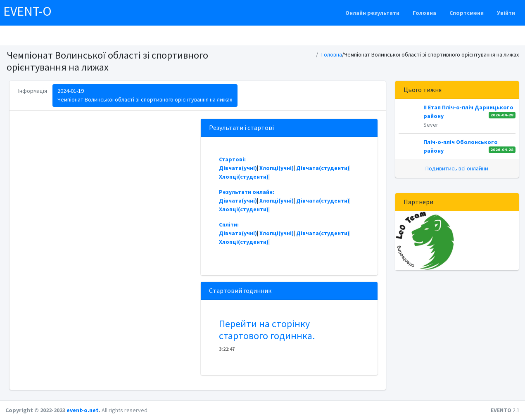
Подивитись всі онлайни (457, 168)
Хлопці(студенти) (244, 177)
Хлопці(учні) (277, 168)
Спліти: (229, 224)
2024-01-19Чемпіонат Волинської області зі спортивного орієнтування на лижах (145, 95)
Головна (424, 13)
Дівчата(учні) (238, 168)
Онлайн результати (372, 13)
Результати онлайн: (247, 192)
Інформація (33, 91)
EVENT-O (27, 11)
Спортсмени (467, 13)
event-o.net (83, 410)
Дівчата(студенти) (323, 168)
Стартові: (232, 159)
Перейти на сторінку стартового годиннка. (267, 330)
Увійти (506, 13)
